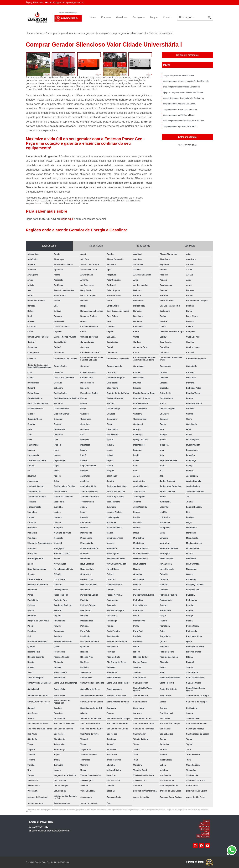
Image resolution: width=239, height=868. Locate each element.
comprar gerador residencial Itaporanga (180, 113)
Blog (155, 17)
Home (91, 17)
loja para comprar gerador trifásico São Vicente (183, 94)
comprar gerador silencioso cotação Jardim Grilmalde (186, 82)
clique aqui (67, 219)
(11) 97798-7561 (35, 3)
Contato (170, 17)
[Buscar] (209, 17)
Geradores (122, 17)
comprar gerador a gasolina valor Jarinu (180, 131)
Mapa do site (204, 836)
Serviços (139, 17)
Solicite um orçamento (187, 55)
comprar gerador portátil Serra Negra (179, 119)
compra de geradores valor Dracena (178, 76)
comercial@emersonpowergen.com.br (64, 3)
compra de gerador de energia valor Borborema (183, 100)
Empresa (106, 17)
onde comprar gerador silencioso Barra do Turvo (184, 125)
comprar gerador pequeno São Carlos (179, 107)
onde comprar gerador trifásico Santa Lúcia (181, 88)
